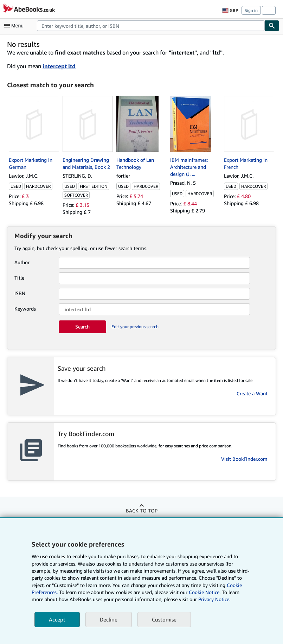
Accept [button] (57, 619)
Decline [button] (109, 619)
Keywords (25, 309)
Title (19, 278)
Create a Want (252, 393)
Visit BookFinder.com (244, 459)
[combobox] (151, 26)
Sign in (251, 10)
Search (82, 327)
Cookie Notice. (205, 592)
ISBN (20, 293)
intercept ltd (59, 66)
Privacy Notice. (214, 599)
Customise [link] (164, 619)
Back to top (142, 511)
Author (22, 262)
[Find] (272, 26)
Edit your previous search (135, 327)
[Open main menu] (15, 26)
